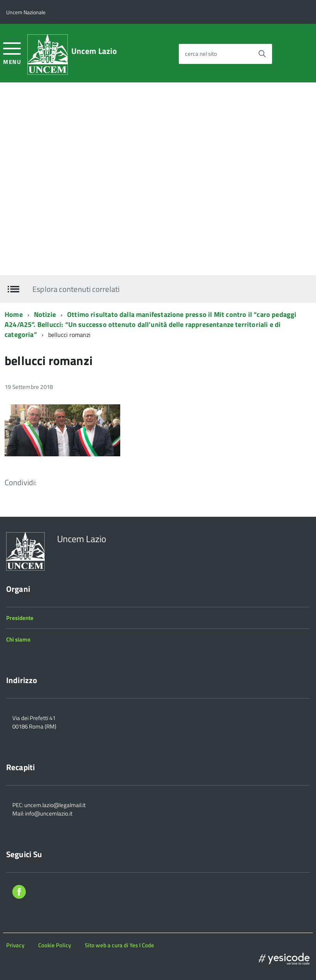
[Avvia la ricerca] (262, 54)
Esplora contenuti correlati (76, 289)
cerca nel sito (201, 54)
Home (14, 314)
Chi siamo (18, 639)
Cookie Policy (55, 945)
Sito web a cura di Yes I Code (119, 945)
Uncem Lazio (94, 51)
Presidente (20, 618)
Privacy (15, 945)
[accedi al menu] (12, 53)
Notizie (45, 314)
